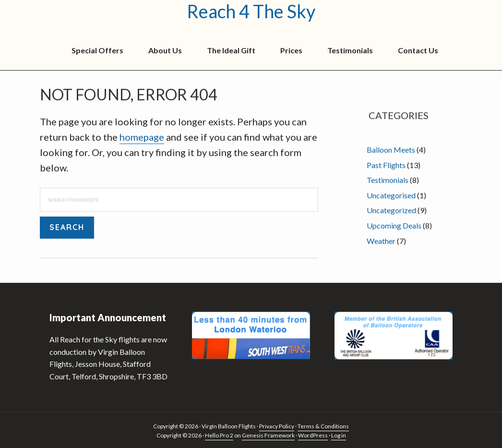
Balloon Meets (391, 150)
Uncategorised (391, 195)
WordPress (313, 435)
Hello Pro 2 (219, 435)
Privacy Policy (277, 426)
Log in (339, 435)
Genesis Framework (268, 435)
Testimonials (388, 180)
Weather (381, 241)
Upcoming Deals (394, 225)
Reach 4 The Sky (251, 12)
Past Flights (386, 165)
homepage (142, 137)
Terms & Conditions (323, 426)
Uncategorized (391, 210)
